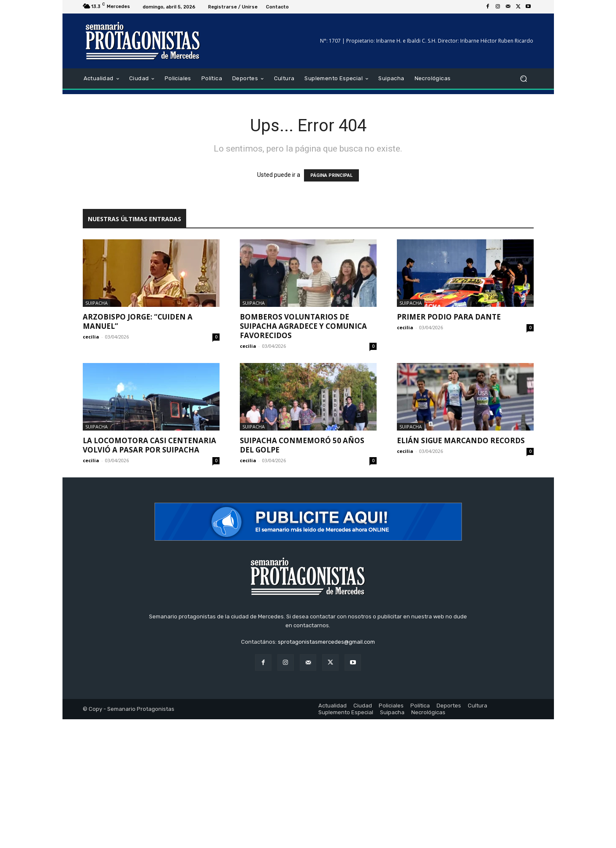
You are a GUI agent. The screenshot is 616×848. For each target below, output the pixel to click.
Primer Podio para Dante (449, 317)
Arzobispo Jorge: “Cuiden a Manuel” (138, 321)
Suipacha (96, 303)
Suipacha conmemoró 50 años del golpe (302, 445)
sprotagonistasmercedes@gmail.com (326, 642)
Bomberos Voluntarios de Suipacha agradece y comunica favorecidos (303, 326)
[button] (524, 79)
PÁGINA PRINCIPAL (331, 175)
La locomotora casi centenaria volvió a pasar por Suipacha (149, 445)
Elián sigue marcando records (461, 440)
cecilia (91, 337)
